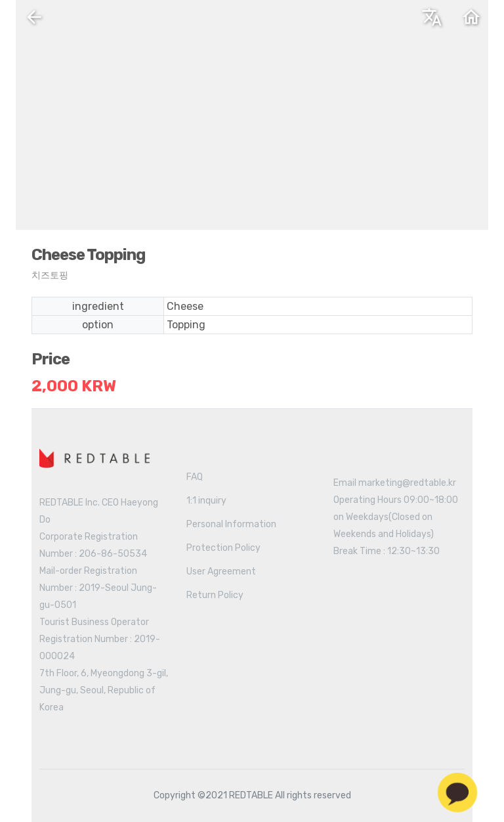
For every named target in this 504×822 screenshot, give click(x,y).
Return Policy (215, 595)
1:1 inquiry (206, 501)
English (321, 22)
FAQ (195, 477)
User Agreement (221, 572)
